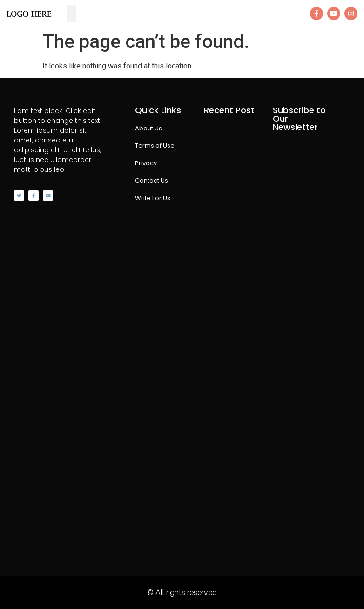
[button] (72, 14)
